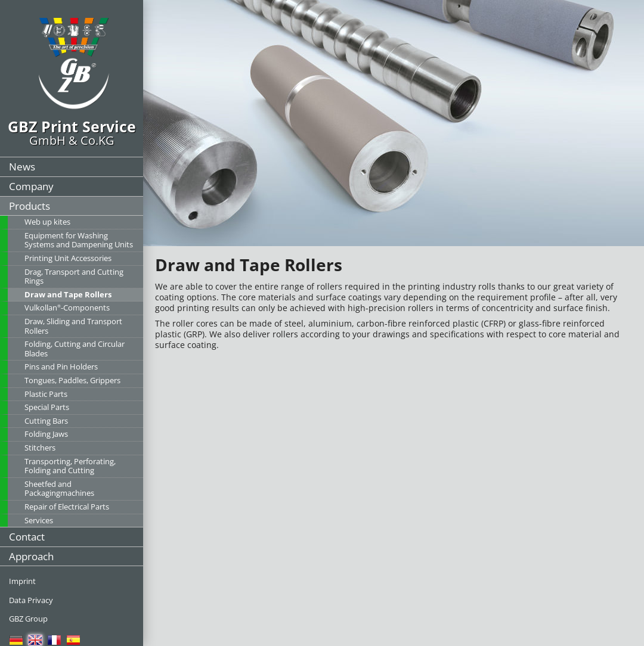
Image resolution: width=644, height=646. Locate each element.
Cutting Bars (46, 421)
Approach (31, 556)
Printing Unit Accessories (68, 258)
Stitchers (40, 448)
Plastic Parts (46, 394)
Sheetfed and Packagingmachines (59, 489)
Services (39, 520)
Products (30, 206)
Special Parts (47, 407)
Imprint (22, 581)
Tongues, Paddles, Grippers (72, 380)
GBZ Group (28, 619)
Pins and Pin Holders (61, 367)
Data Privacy (31, 600)
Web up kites (47, 222)
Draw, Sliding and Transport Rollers (73, 326)
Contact (27, 537)
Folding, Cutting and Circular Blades (75, 349)
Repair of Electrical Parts (67, 507)
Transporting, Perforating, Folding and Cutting (70, 466)
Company (31, 186)
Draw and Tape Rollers (68, 294)
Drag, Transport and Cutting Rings (74, 277)
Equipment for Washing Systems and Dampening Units (79, 240)
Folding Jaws (46, 434)
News (22, 167)
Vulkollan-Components (67, 308)
